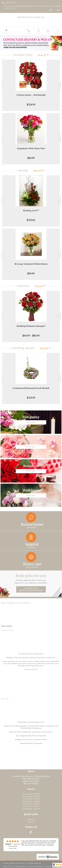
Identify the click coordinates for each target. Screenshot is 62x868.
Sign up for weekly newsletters (31, 589)
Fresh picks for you (31, 579)
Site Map (49, 866)
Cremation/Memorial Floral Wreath (31, 388)
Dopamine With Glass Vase (31, 148)
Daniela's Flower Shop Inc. (31, 17)
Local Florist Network (36, 866)
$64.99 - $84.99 (31, 336)
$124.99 (31, 104)
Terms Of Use (8, 866)
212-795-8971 (11, 3)
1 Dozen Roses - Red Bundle (31, 95)
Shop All (42, 55)
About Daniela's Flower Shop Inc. (16, 603)
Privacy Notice (20, 866)
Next (59, 85)
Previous (3, 85)
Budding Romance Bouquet (31, 326)
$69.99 (31, 158)
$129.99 (31, 398)
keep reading (6, 626)
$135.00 (31, 220)
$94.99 (31, 273)
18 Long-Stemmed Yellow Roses (31, 264)
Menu (6, 33)
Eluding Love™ (31, 211)
